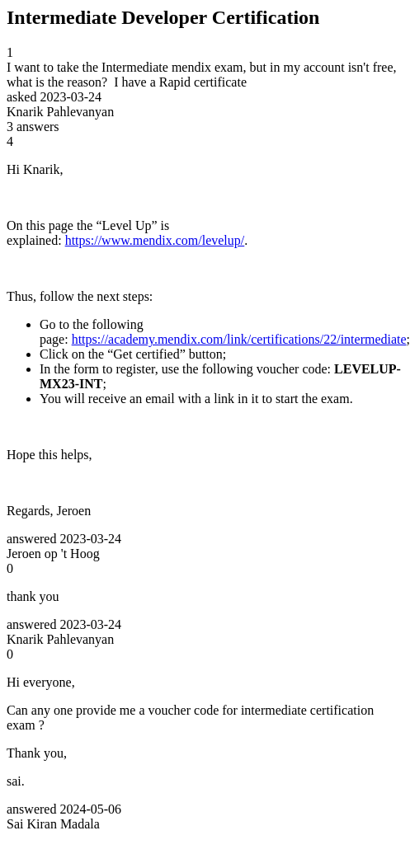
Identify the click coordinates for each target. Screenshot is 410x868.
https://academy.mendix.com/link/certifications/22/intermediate (239, 339)
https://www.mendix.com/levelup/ (155, 240)
